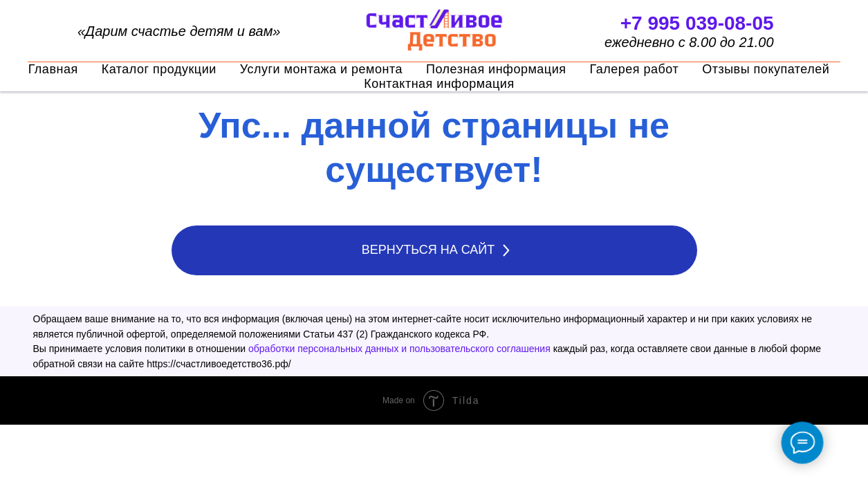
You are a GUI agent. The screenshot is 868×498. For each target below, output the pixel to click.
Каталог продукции (159, 69)
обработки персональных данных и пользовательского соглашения (399, 349)
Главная (53, 69)
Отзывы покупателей (766, 69)
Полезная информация (496, 69)
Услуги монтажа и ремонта (321, 69)
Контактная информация (439, 84)
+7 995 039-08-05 (697, 23)
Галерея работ (634, 69)
